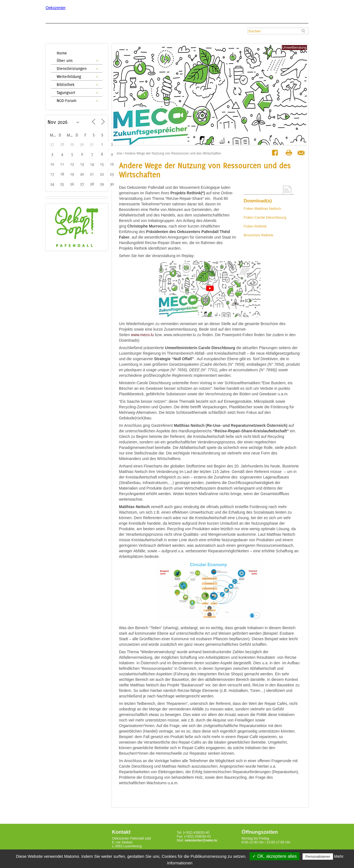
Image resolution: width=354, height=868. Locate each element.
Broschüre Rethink (258, 235)
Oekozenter (56, 8)
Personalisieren (318, 857)
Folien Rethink (255, 226)
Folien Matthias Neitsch (262, 209)
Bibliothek (66, 84)
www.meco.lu (142, 335)
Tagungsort (66, 92)
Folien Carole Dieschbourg (265, 217)
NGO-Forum (67, 100)
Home (62, 53)
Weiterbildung (69, 76)
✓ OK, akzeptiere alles (274, 856)
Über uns (65, 60)
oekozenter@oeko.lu (201, 840)
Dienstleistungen (72, 68)
